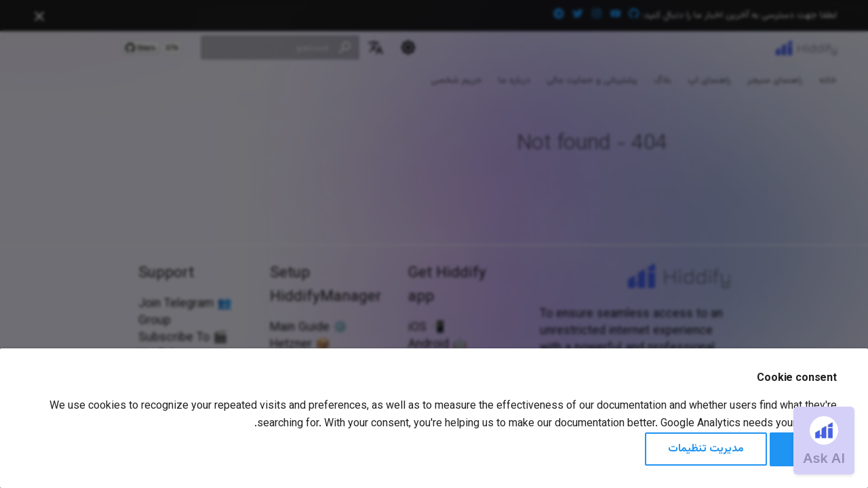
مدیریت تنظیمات (706, 449)
